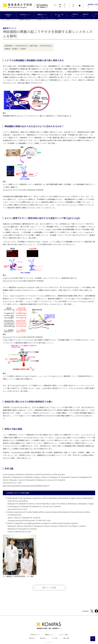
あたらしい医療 (60, 15)
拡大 (65, 6)
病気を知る (31, 640)
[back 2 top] (93, 639)
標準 (60, 6)
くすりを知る (55, 640)
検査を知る (43, 640)
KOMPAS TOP (8, 15)
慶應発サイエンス (43, 15)
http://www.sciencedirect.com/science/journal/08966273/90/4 (27, 487)
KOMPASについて (25, 15)
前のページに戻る (45, 590)
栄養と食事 (67, 640)
